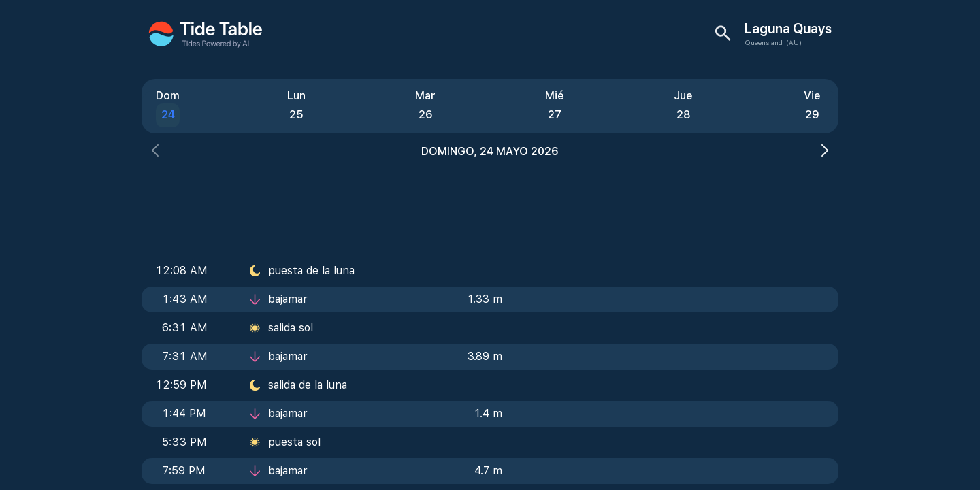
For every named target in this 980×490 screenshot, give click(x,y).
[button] (155, 152)
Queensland (764, 42)
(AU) (794, 42)
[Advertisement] (490, 204)
